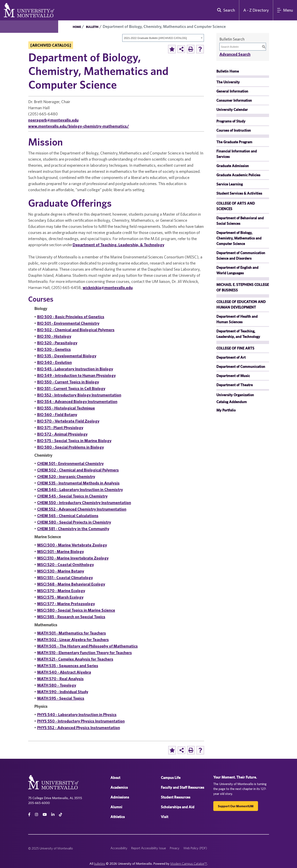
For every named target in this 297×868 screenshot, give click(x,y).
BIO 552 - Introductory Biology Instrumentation (79, 395)
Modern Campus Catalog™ (189, 864)
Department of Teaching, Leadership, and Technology (238, 334)
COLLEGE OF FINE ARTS (235, 348)
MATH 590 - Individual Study (63, 692)
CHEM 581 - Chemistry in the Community (73, 529)
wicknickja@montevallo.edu (108, 287)
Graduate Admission (233, 166)
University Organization (235, 395)
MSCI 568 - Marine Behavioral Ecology (71, 584)
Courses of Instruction (234, 130)
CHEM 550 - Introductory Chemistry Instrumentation (84, 502)
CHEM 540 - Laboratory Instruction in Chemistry (80, 489)
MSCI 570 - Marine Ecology (61, 591)
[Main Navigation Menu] (285, 10)
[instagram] (37, 815)
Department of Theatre (235, 385)
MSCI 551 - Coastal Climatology (65, 577)
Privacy (175, 848)
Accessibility (119, 848)
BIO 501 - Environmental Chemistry (68, 323)
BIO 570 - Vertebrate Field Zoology (68, 421)
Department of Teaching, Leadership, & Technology (118, 245)
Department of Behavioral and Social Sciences (240, 221)
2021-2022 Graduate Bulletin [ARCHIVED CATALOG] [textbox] (155, 38)
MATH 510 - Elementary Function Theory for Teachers (85, 652)
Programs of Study (231, 121)
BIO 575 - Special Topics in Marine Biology (74, 441)
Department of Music (233, 376)
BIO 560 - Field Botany (57, 414)
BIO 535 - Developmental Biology (67, 356)
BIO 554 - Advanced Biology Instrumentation (77, 401)
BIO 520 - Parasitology (57, 343)
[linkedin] (53, 815)
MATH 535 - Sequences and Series (68, 666)
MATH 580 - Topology (57, 685)
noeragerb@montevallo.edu (53, 120)
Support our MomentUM (236, 806)
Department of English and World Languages (237, 270)
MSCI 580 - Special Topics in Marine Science (76, 610)
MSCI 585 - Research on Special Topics (71, 617)
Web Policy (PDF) (195, 848)
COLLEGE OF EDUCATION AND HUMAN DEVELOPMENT (241, 304)
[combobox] (163, 38)
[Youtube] (45, 815)
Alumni (116, 807)
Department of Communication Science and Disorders (241, 256)
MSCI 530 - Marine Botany (61, 571)
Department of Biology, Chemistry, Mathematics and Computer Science (239, 238)
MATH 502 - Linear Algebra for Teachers (73, 639)
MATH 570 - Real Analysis (60, 679)
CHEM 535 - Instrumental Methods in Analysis (78, 483)
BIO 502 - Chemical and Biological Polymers (76, 330)
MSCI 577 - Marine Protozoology (66, 604)
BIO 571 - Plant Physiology (60, 427)
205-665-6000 (39, 803)
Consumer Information (234, 100)
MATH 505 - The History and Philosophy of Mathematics (87, 646)
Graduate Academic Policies (238, 175)
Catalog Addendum (232, 402)
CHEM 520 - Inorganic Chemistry (66, 476)
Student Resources (176, 797)
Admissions (120, 797)
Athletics (118, 817)
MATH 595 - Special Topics (61, 698)
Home (77, 27)
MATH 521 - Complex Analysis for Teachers (75, 659)
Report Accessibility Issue (149, 848)
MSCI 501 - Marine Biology (61, 551)
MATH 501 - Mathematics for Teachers (72, 633)
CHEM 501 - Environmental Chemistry (70, 463)
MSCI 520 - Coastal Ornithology (66, 564)
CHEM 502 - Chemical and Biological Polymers (78, 470)
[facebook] (29, 815)
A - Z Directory (256, 10)
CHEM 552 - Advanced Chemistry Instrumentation (82, 509)
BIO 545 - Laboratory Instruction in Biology (75, 369)
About (115, 778)
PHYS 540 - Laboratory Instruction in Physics (77, 714)
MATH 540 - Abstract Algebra (64, 672)
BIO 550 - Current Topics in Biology (68, 382)
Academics (119, 787)
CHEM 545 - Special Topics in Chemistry (72, 496)
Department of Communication (241, 367)
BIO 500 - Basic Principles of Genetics (71, 317)
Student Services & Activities (239, 193)
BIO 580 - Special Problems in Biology (71, 447)
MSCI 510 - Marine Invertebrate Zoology (73, 558)
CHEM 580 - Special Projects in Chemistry (74, 522)
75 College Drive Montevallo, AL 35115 (55, 798)
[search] (225, 10)
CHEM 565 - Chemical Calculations (68, 516)
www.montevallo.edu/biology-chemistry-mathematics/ (79, 126)
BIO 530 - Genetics (54, 349)
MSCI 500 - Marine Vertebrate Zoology (72, 545)
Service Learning (230, 184)
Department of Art (231, 357)
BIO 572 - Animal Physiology (62, 434)
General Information (232, 91)
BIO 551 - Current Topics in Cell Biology (71, 388)
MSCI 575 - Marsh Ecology (60, 597)
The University (228, 82)
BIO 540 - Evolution (55, 362)
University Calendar (232, 110)
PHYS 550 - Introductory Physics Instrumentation (81, 721)
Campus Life (171, 778)
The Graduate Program (234, 142)
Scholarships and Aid (178, 807)
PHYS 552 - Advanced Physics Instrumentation (79, 727)
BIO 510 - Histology (54, 336)
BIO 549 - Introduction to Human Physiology (76, 375)
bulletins (100, 864)
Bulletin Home (228, 71)
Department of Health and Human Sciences (237, 319)
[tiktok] (61, 815)
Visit (165, 817)
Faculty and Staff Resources (182, 787)
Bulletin (92, 27)
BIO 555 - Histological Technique (66, 408)
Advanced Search (235, 54)
